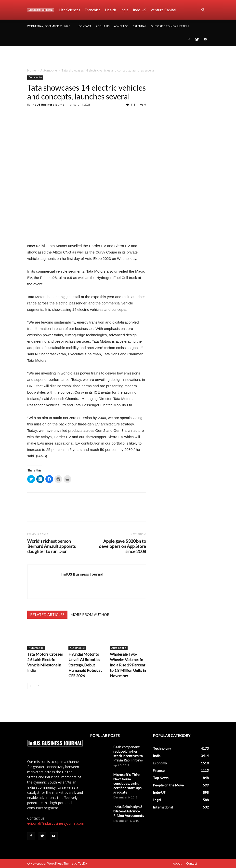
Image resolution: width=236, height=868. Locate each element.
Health (111, 10)
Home (32, 70)
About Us (103, 26)
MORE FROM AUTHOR (90, 615)
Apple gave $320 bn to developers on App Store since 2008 (122, 546)
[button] (203, 10)
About (177, 863)
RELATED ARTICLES (47, 615)
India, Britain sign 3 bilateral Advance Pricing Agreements (129, 811)
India (125, 10)
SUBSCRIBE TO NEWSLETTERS (170, 26)
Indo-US (140, 10)
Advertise (121, 26)
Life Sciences (70, 10)
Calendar (140, 26)
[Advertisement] (118, 57)
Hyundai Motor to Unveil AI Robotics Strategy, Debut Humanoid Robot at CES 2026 (85, 665)
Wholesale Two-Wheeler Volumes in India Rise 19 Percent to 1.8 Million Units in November (128, 665)
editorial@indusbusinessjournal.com (56, 823)
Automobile (49, 70)
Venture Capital (163, 10)
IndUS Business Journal (49, 104)
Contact (85, 26)
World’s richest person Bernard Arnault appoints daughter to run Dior (52, 546)
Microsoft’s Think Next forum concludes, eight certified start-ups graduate (127, 783)
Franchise (93, 10)
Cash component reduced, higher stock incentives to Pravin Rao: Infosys (128, 753)
